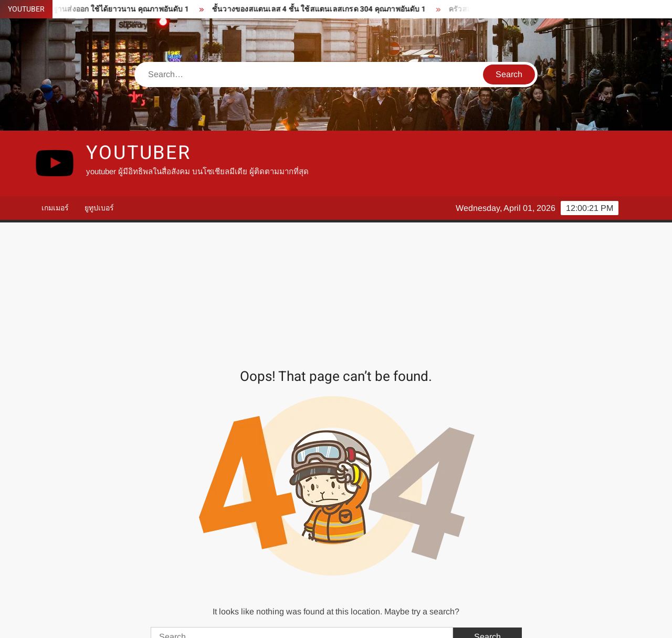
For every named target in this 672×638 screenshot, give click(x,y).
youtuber (139, 153)
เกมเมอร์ (55, 208)
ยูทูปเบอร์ (99, 208)
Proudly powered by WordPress (263, 621)
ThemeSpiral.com (430, 621)
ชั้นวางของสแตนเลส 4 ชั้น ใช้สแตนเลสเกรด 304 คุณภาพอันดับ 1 (325, 9)
